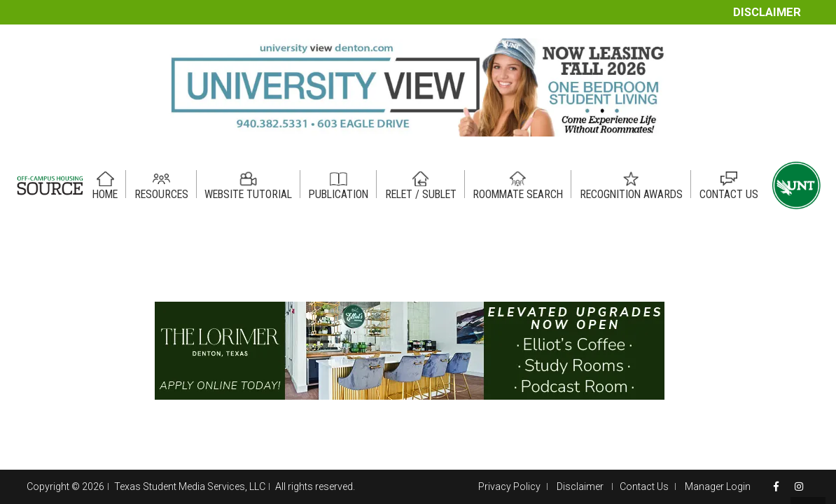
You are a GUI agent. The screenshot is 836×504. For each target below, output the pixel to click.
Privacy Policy (509, 486)
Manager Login (718, 486)
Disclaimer (767, 12)
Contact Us (644, 486)
